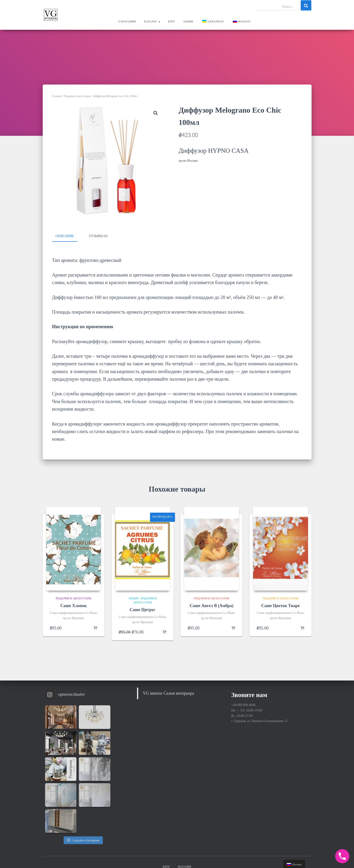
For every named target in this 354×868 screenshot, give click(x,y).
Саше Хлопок (74, 605)
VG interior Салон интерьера (169, 693)
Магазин (185, 823)
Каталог (152, 21)
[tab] (68, 236)
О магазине (127, 21)
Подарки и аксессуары (77, 96)
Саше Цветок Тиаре (281, 605)
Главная (57, 96)
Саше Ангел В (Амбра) (211, 605)
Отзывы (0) (98, 236)
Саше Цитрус (143, 609)
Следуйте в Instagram (83, 788)
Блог (171, 21)
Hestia (273, 857)
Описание (65, 236)
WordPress (304, 857)
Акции (188, 21)
